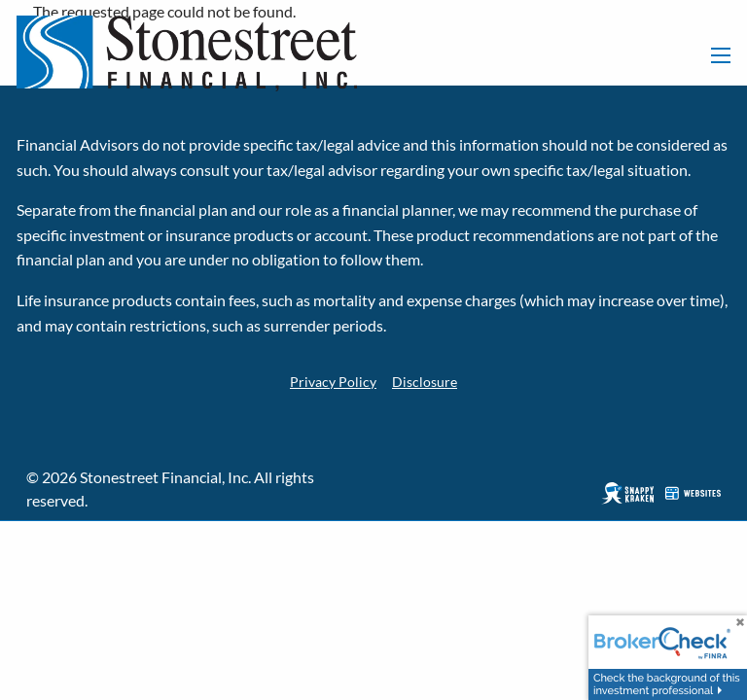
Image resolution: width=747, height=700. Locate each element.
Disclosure (428, 381)
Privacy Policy (331, 381)
